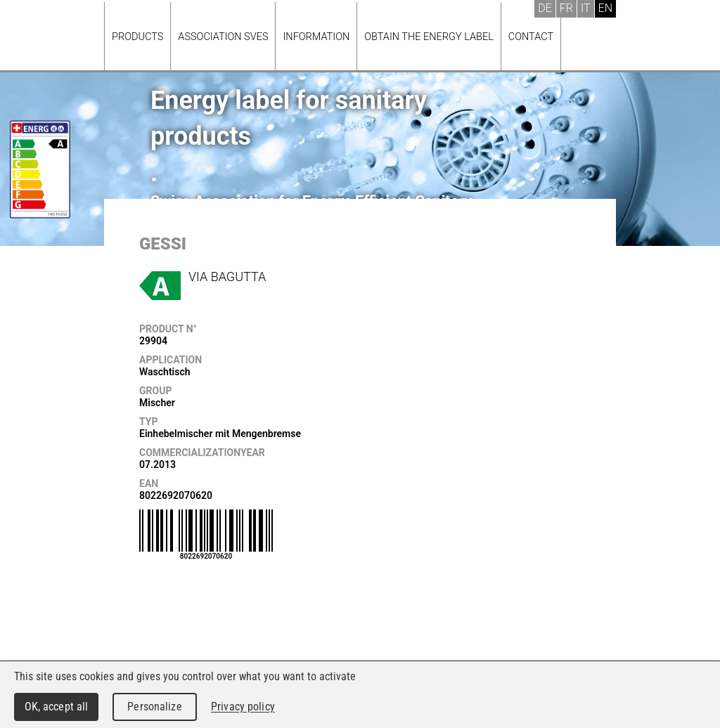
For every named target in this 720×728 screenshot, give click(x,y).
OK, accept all (57, 707)
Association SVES (223, 37)
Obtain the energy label (429, 37)
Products (137, 37)
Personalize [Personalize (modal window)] (154, 707)
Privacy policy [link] (243, 707)
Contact (531, 37)
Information (316, 37)
